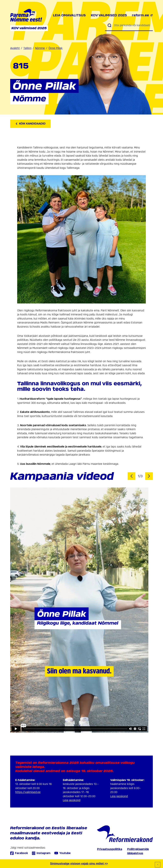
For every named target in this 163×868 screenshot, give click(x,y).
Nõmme (40, 48)
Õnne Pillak (56, 48)
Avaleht (15, 48)
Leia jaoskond (72, 800)
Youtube (62, 853)
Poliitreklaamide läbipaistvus (138, 851)
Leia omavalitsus (69, 15)
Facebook (19, 853)
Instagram (41, 853)
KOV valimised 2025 (109, 15)
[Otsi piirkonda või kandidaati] (132, 25)
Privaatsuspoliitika (110, 849)
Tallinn (27, 48)
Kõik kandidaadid (30, 124)
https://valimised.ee (28, 792)
